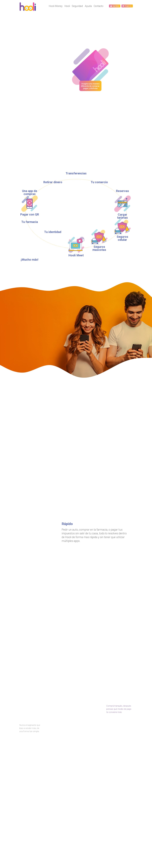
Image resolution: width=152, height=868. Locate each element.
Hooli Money (56, 6)
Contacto (99, 6)
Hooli (67, 6)
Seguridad (77, 6)
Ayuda (88, 6)
